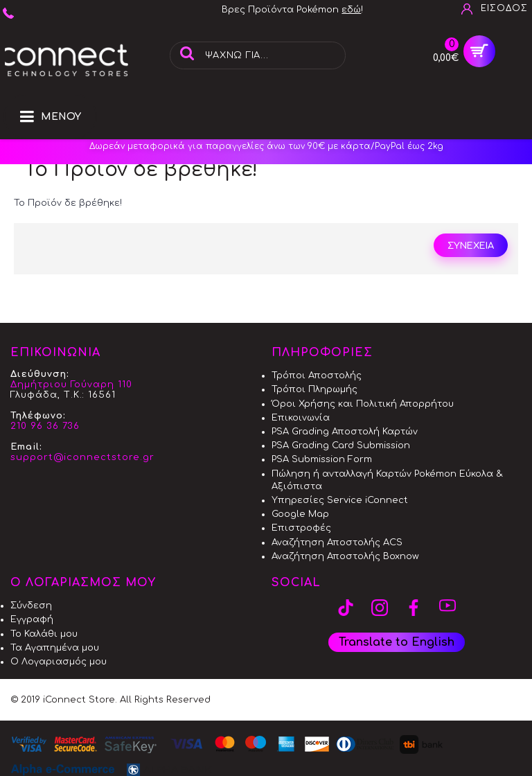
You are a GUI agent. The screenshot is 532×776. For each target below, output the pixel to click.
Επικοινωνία (301, 418)
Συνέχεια (471, 246)
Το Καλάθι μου (44, 634)
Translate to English (397, 642)
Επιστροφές (301, 528)
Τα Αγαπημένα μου (55, 648)
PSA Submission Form (322, 459)
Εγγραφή (32, 619)
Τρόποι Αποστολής (317, 376)
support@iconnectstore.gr (82, 457)
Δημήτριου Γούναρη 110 (71, 385)
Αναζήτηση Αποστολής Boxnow (345, 556)
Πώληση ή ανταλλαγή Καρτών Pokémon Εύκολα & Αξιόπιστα (387, 480)
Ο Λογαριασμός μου (59, 662)
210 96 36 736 (45, 426)
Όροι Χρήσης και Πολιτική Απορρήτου (363, 404)
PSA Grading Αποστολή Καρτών (345, 432)
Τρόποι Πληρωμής (314, 389)
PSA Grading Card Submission (341, 446)
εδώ (351, 10)
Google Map (300, 514)
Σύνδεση (31, 606)
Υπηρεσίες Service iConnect (340, 500)
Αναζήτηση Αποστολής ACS (337, 543)
